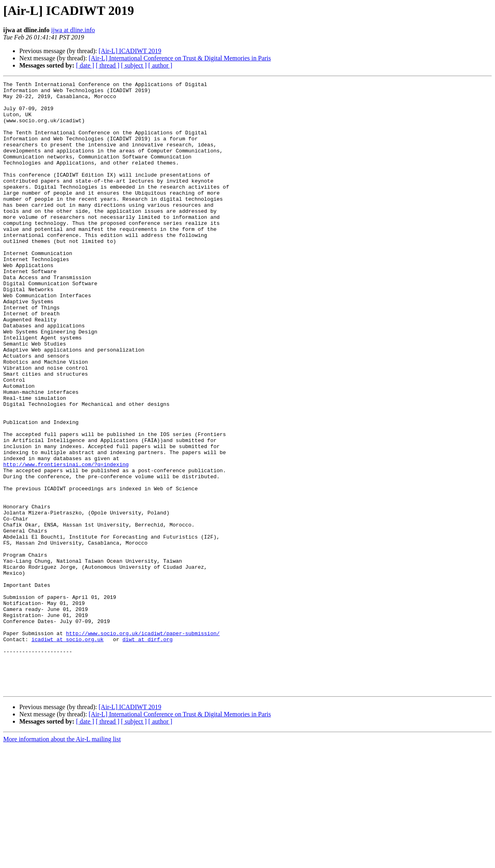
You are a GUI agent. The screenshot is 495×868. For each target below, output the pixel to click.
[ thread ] (108, 65)
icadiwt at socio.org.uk (67, 751)
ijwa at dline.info (73, 30)
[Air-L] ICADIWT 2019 (130, 51)
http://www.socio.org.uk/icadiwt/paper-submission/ (143, 744)
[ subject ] (134, 65)
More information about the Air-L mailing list (62, 861)
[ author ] (160, 65)
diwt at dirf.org (147, 751)
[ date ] (85, 65)
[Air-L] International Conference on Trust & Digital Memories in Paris (180, 58)
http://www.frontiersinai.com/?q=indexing (66, 541)
